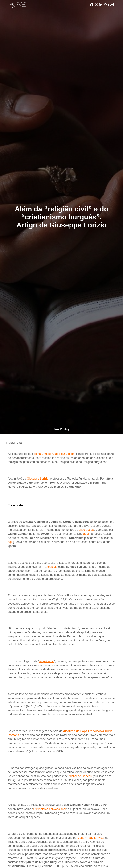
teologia (52, 567)
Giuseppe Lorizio (38, 479)
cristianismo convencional (50, 809)
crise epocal (87, 530)
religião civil (47, 661)
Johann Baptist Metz (91, 838)
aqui (86, 534)
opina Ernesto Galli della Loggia (54, 454)
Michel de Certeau (80, 776)
